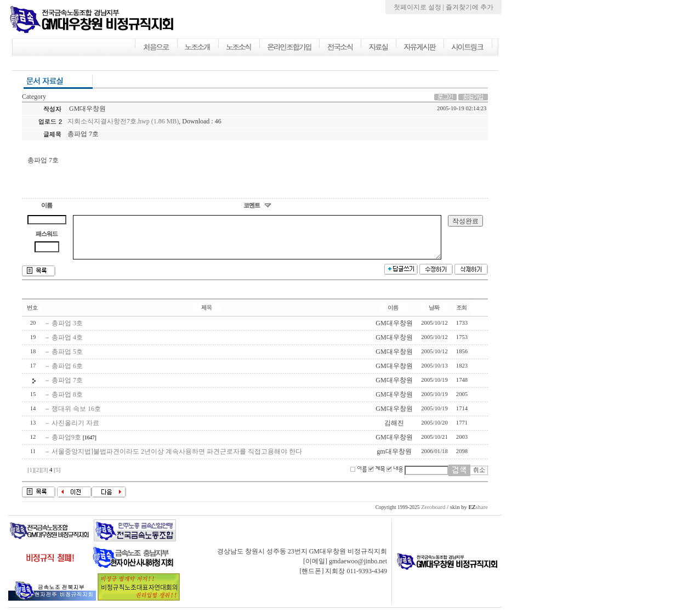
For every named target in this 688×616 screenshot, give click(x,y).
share (478, 515)
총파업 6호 (67, 374)
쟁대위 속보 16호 (76, 417)
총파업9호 (66, 445)
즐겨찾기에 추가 (470, 7)
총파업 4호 (67, 346)
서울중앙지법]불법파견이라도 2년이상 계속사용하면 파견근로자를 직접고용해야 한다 (177, 460)
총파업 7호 (67, 388)
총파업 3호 (67, 331)
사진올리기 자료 (75, 431)
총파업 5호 (67, 360)
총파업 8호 (67, 403)
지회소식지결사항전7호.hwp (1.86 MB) (123, 121)
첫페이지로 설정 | (420, 7)
